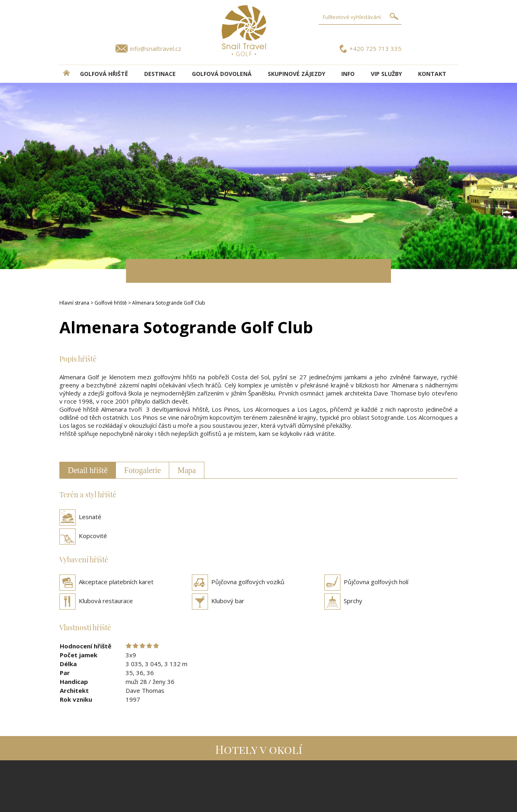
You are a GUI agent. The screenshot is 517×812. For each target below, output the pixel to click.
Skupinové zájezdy (296, 74)
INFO (348, 74)
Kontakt (432, 74)
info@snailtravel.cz (156, 48)
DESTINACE (160, 74)
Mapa (187, 470)
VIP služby (386, 74)
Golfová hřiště (104, 74)
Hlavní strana (74, 303)
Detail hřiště (88, 470)
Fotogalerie (142, 470)
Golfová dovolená (222, 74)
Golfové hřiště (111, 303)
